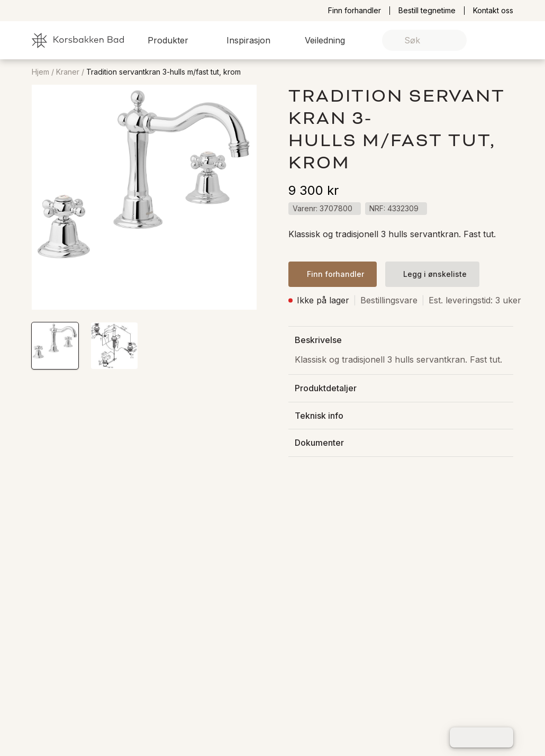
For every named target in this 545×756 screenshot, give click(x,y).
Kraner (68, 72)
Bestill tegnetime (427, 11)
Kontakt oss (493, 11)
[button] (174, 40)
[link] (489, 40)
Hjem (40, 72)
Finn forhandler (355, 11)
